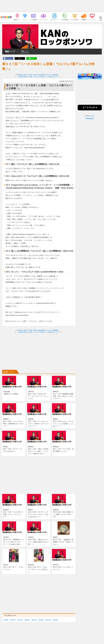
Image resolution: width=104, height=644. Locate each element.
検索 (101, 20)
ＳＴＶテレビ (92, 20)
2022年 (13, 620)
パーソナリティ (44, 20)
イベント (25, 20)
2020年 (27, 620)
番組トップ (10, 51)
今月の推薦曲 (65, 20)
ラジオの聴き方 (75, 20)
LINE (33, 59)
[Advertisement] (52, 6)
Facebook (9, 59)
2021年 (20, 620)
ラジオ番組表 (33, 20)
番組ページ (17, 20)
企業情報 (84, 20)
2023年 (6, 620)
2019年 (34, 620)
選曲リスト (25, 51)
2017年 (48, 620)
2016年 (55, 620)
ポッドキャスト (54, 20)
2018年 (41, 620)
